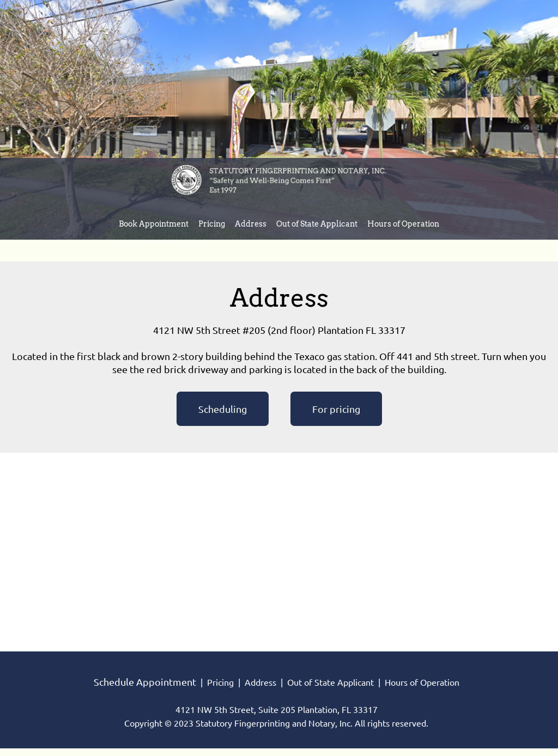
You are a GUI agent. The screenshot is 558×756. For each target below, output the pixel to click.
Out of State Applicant (330, 682)
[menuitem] (154, 225)
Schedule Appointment (145, 682)
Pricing (220, 682)
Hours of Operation (422, 682)
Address (260, 682)
